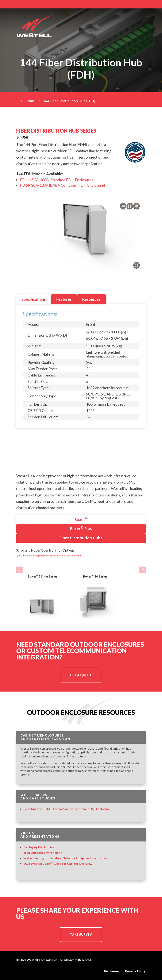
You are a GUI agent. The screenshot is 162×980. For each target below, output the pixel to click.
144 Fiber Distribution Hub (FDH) (69, 101)
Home (30, 101)
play (130, 206)
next (136, 206)
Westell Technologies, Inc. (45, 960)
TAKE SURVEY (81, 934)
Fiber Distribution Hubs (81, 538)
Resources (91, 299)
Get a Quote (81, 675)
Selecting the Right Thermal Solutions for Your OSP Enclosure (67, 809)
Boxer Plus (81, 528)
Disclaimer (112, 971)
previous (123, 206)
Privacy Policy (135, 971)
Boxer (81, 519)
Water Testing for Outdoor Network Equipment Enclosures (65, 858)
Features (64, 299)
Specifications (34, 299)
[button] (19, 570)
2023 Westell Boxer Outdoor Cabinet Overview (58, 864)
